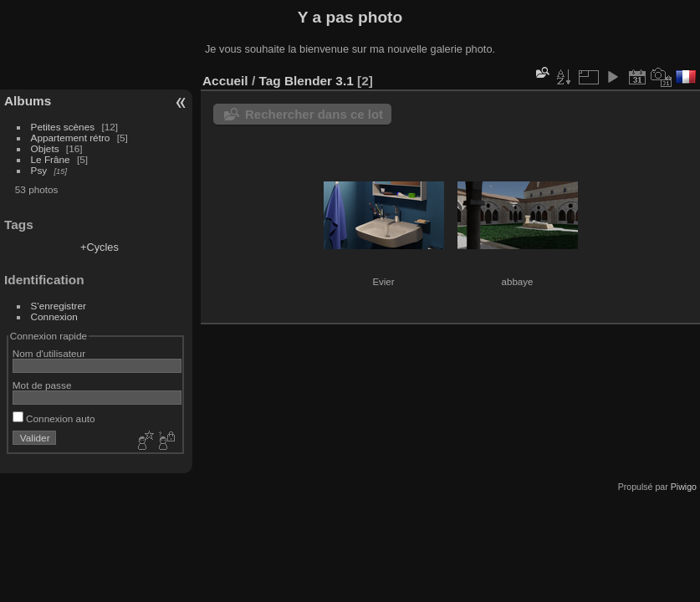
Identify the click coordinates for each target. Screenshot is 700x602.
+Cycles (100, 247)
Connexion (54, 316)
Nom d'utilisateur (49, 353)
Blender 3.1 (319, 81)
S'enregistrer (59, 306)
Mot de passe (42, 385)
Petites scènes (63, 127)
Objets (45, 148)
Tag (269, 81)
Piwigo (684, 487)
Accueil (225, 81)
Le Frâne (51, 159)
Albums (28, 101)
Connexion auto (54, 418)
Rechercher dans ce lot (314, 114)
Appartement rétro (71, 138)
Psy (39, 170)
